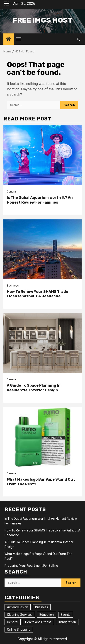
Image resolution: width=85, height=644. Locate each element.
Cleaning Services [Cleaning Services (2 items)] (20, 615)
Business (13, 286)
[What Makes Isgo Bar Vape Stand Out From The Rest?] (42, 437)
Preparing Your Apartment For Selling (31, 566)
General (12, 192)
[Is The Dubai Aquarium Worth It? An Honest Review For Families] (42, 155)
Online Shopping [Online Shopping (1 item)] (19, 630)
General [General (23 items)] (13, 622)
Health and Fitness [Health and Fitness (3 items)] (38, 622)
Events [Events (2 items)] (66, 615)
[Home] (9, 39)
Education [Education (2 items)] (47, 615)
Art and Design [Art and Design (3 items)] (18, 607)
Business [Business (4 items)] (42, 607)
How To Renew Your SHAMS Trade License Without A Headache (38, 294)
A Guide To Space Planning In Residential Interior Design (34, 388)
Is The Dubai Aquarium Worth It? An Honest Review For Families (40, 200)
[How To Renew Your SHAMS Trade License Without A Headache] (42, 249)
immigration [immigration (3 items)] (67, 622)
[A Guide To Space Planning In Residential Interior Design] (42, 343)
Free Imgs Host (43, 20)
